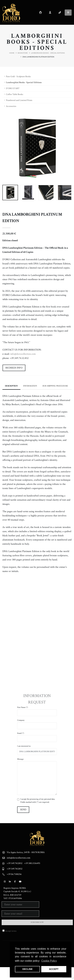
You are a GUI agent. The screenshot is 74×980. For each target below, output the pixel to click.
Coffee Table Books (15, 94)
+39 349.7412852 (15, 863)
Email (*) (21, 733)
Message (20, 759)
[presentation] (6, 148)
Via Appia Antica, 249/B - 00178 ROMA (26, 852)
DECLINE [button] (28, 969)
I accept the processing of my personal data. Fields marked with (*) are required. (38, 801)
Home (12, 53)
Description (11, 386)
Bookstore (23, 53)
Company (21, 720)
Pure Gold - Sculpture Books (18, 76)
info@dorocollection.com (23, 354)
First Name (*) (23, 707)
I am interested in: (24, 746)
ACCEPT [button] (54, 969)
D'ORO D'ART (13, 88)
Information (30, 386)
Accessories (11, 106)
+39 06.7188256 (14, 874)
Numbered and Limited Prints (19, 100)
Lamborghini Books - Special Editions (48, 53)
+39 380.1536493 (32, 863)
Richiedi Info (14, 368)
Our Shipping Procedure (55, 386)
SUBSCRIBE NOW (37, 922)
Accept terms (11, 931)
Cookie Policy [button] (49, 961)
